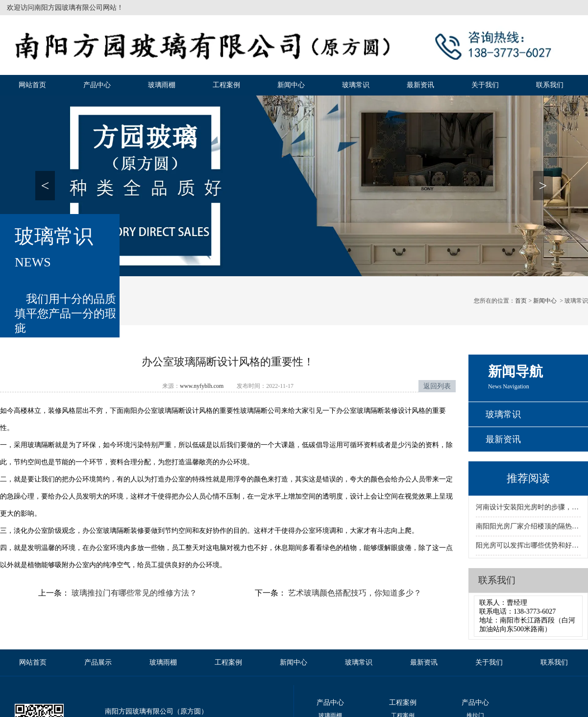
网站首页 (32, 85)
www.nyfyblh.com (202, 386)
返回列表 (437, 386)
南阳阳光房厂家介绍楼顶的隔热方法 (528, 526)
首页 (521, 301)
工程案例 (226, 85)
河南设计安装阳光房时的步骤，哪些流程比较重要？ (528, 507)
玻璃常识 (356, 85)
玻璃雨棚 (162, 85)
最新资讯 (420, 85)
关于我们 (485, 85)
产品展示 (98, 662)
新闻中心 (291, 85)
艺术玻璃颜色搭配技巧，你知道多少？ (354, 593)
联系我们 (550, 85)
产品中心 (97, 85)
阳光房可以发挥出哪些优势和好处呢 (528, 545)
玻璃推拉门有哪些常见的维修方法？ (133, 593)
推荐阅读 (528, 478)
